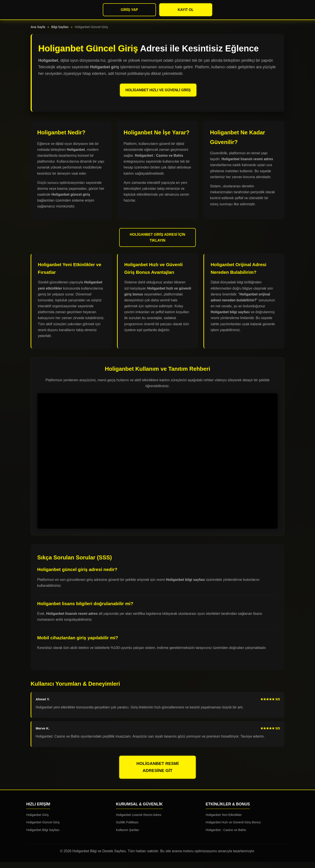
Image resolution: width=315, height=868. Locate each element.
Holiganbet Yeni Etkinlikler (224, 821)
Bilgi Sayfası (60, 27)
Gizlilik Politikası (127, 828)
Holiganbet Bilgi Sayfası (43, 836)
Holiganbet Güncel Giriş (43, 828)
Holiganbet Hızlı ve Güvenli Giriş (158, 93)
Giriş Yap (129, 10)
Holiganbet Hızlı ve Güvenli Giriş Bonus (233, 828)
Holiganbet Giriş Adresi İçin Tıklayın (158, 243)
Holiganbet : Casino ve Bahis (226, 836)
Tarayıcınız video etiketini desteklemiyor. (157, 467)
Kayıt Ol (186, 10)
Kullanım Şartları (128, 836)
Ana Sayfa (38, 27)
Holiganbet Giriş (37, 821)
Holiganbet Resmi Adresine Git (158, 773)
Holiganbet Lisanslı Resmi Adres (139, 821)
